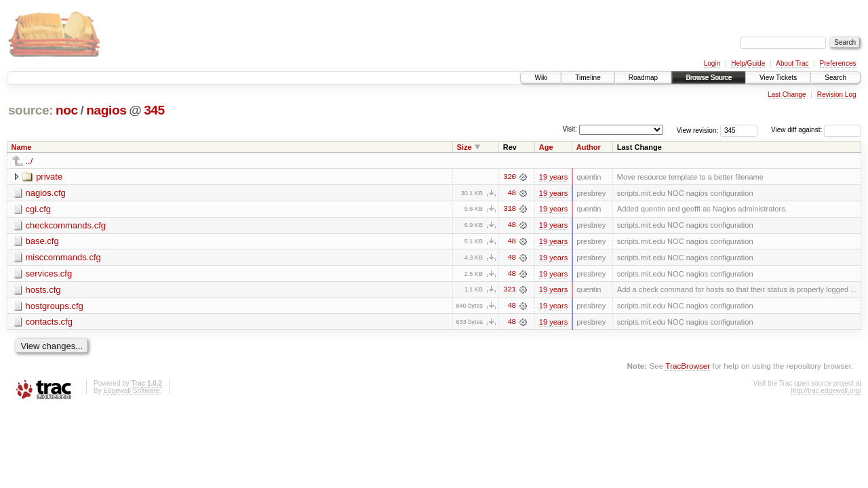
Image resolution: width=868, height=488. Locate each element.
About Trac (792, 63)
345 (154, 110)
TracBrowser (688, 367)
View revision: (698, 130)
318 (509, 209)
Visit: (570, 129)
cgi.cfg (39, 209)
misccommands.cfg (63, 258)
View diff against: (816, 130)
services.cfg (49, 274)
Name (22, 147)
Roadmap (643, 78)
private (49, 177)
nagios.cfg (46, 193)
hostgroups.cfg (55, 307)
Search (835, 78)
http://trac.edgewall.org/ (826, 392)
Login (712, 63)
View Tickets (778, 78)
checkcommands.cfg (66, 225)
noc (67, 110)
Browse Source (709, 78)
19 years (553, 177)
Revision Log (837, 95)
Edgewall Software (131, 392)
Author (589, 147)
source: (31, 110)
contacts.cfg (49, 323)
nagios (106, 110)
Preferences (838, 63)
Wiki (541, 78)
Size (465, 147)
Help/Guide (748, 63)
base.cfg (42, 242)
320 (509, 177)
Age (546, 147)
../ (29, 161)
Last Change (787, 95)
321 (509, 291)
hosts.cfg (43, 290)
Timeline (588, 78)
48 (511, 193)
